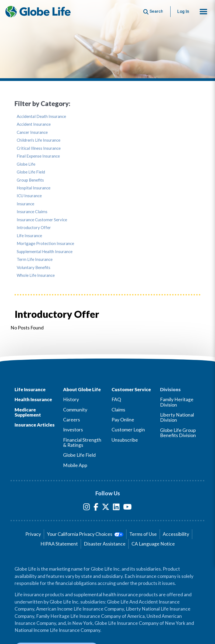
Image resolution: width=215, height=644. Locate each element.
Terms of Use (143, 534)
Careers (72, 420)
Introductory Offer (34, 228)
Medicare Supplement (28, 412)
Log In (183, 11)
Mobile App (75, 465)
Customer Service (131, 389)
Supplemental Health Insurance (45, 252)
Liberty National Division (177, 417)
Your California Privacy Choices (85, 534)
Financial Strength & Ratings (82, 442)
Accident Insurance (34, 124)
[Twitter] (106, 508)
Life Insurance (29, 236)
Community (75, 410)
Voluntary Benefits (34, 268)
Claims (118, 410)
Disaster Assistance (105, 544)
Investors (73, 430)
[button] (203, 12)
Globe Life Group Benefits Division (178, 433)
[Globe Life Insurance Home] (38, 12)
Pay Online (123, 420)
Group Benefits (30, 180)
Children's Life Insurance (39, 140)
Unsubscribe (125, 440)
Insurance (25, 204)
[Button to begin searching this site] (153, 11)
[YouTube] (127, 508)
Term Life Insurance (35, 259)
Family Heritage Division (177, 402)
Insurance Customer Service (42, 220)
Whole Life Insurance (36, 275)
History (71, 399)
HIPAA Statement (59, 544)
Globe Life (26, 164)
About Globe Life (82, 389)
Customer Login (128, 430)
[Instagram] (87, 508)
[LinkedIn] (116, 508)
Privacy (33, 534)
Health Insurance (33, 399)
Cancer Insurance (32, 132)
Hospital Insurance (34, 188)
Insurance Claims (32, 212)
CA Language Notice (153, 544)
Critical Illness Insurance (39, 148)
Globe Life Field (31, 172)
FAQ (116, 399)
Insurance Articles (35, 425)
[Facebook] (96, 508)
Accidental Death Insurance (41, 116)
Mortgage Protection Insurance (45, 243)
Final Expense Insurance (38, 156)
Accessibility (176, 534)
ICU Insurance (29, 196)
